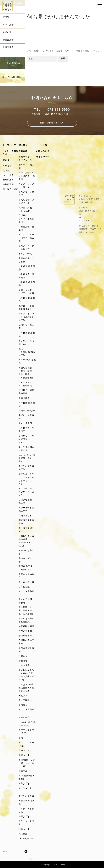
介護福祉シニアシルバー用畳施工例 (26, 219)
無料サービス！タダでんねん (26, 158)
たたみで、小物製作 (26, 193)
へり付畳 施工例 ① (27, 284)
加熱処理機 (8, 184)
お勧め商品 (24, 717)
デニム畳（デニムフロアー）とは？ (26, 492)
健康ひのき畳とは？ (26, 552)
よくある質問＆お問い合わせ (26, 449)
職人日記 (23, 834)
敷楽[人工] (24, 755)
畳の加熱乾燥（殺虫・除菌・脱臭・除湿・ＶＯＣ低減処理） (26, 373)
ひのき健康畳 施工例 (26, 501)
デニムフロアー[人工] (26, 744)
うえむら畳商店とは (10, 152)
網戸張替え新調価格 (26, 522)
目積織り (23, 705)
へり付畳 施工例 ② (27, 268)
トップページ (9, 145)
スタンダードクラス (26, 790)
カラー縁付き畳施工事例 (26, 509)
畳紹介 (6, 160)
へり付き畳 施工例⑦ (26, 429)
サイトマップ (43, 157)
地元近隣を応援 (26, 626)
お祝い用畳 (8, 180)
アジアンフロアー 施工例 (26, 185)
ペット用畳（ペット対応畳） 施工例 (27, 176)
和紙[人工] (24, 829)
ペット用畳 (8, 25)
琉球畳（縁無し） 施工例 (25, 209)
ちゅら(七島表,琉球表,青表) (27, 724)
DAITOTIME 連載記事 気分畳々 (27, 458)
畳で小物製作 (25, 636)
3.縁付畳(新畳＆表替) (27, 777)
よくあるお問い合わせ (26, 601)
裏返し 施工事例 (26, 417)
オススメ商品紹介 (26, 711)
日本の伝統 (24, 587)
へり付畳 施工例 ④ (27, 334)
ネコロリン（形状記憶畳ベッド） (26, 439)
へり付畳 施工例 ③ (27, 404)
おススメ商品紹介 (26, 593)
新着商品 (23, 771)
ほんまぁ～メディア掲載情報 (26, 384)
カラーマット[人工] (27, 823)
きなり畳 (7, 166)
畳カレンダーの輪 (26, 560)
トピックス (42, 145)
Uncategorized (26, 838)
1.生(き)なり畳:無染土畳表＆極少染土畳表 (26, 688)
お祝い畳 (7, 32)
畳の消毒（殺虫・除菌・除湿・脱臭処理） (26, 610)
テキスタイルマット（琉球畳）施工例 (26, 317)
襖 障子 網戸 (10, 189)
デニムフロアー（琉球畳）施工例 (26, 238)
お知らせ (23, 656)
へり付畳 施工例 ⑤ (27, 299)
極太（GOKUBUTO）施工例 (27, 352)
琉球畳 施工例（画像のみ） (26, 568)
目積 (21, 738)
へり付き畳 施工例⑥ (26, 276)
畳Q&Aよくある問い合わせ (26, 342)
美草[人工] (24, 783)
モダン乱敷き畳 (26, 796)
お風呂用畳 (8, 40)
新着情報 (23, 661)
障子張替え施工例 (26, 530)
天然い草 (23, 696)
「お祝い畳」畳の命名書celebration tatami (26, 541)
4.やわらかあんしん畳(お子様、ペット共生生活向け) (27, 675)
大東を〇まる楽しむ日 (26, 260)
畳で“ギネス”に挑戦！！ (27, 361)
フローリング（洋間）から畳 (26, 292)
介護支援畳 (8, 47)
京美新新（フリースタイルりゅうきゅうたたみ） (26, 479)
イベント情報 (25, 254)
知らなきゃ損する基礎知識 (26, 620)
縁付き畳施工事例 (26, 650)
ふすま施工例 (25, 423)
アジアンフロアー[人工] (26, 732)
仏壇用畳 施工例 (26, 327)
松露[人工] (24, 816)
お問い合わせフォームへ (52, 123)
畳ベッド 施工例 (26, 166)
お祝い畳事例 (25, 631)
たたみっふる (25, 515)
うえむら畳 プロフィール (26, 201)
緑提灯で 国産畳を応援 (26, 392)
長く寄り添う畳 (26, 582)
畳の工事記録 (25, 700)
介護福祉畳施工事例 (26, 642)
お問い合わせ (43, 151)
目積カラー (24, 750)
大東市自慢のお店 (26, 576)
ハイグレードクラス (26, 810)
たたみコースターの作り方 (26, 247)
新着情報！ (24, 398)
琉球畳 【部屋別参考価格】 (26, 307)
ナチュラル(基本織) (27, 802)
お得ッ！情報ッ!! (27, 411)
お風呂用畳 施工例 (26, 228)
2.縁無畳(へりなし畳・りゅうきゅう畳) (27, 763)
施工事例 (23, 145)
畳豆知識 (23, 151)
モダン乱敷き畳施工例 (26, 468)
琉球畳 (6, 17)
